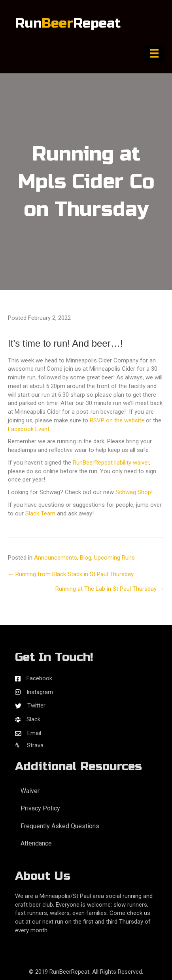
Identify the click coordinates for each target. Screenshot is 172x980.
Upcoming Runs (114, 558)
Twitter (36, 706)
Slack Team (40, 513)
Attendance (36, 843)
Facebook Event (29, 429)
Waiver (30, 791)
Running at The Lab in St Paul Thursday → (110, 589)
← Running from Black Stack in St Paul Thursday (71, 574)
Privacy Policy (40, 808)
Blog (86, 558)
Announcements (56, 558)
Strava (29, 745)
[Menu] (154, 53)
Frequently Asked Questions (60, 826)
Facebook (39, 678)
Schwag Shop (133, 492)
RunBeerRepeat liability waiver (111, 463)
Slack (33, 719)
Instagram (40, 692)
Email (34, 733)
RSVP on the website (117, 420)
